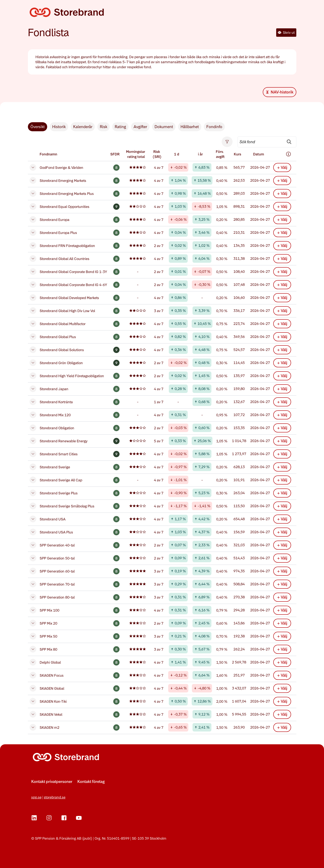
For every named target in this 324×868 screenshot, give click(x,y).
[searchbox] (267, 142)
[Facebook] (64, 818)
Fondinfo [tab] (214, 127)
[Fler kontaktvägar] (52, 787)
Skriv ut (286, 33)
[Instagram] (49, 818)
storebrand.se (55, 797)
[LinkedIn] (34, 818)
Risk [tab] (103, 127)
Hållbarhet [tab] (190, 127)
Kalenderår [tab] (83, 127)
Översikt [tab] (38, 127)
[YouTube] (79, 818)
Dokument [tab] (164, 127)
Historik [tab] (59, 127)
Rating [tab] (120, 127)
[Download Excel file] (280, 92)
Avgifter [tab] (140, 127)
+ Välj (282, 167)
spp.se (36, 797)
